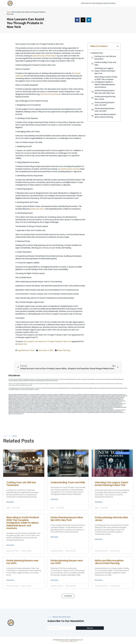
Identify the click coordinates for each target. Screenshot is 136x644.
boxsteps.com (44, 405)
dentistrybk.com (78, 405)
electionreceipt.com (106, 410)
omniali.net (85, 397)
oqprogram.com (116, 395)
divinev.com (72, 400)
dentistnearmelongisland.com (53, 406)
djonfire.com (99, 411)
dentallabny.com (18, 406)
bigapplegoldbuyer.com (56, 409)
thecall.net (23, 401)
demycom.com (22, 398)
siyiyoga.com (98, 409)
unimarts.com (74, 398)
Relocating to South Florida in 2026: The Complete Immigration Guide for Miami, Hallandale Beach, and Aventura (106, 82)
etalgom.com (38, 402)
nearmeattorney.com (80, 401)
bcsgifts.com (33, 401)
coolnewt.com (61, 411)
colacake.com (82, 406)
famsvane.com (11, 406)
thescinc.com (63, 396)
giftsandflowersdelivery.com (24, 395)
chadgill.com (39, 395)
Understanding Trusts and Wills (105, 64)
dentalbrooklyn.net (12, 402)
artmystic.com (81, 413)
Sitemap (61, 641)
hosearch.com (82, 407)
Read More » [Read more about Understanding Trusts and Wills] (55, 499)
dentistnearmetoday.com (55, 396)
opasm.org (118, 410)
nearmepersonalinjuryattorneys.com (108, 407)
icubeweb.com (47, 407)
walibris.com (26, 410)
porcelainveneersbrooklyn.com (77, 396)
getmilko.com (104, 409)
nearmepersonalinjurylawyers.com (93, 400)
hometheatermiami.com (112, 411)
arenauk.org (80, 397)
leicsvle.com (49, 411)
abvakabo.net (86, 395)
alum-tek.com (93, 398)
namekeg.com (11, 397)
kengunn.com (36, 396)
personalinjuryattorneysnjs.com (36, 404)
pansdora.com (41, 410)
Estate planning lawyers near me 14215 (105, 110)
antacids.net (34, 398)
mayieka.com (119, 396)
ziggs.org (29, 413)
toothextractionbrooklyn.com (14, 409)
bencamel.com (70, 407)
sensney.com (68, 396)
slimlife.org (93, 397)
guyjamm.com (87, 396)
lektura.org (16, 398)
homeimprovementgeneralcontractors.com (70, 409)
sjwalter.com (123, 401)
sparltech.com (20, 414)
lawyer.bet (22, 344)
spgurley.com (25, 402)
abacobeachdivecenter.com (38, 397)
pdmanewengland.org (48, 413)
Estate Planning (64, 350)
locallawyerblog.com (66, 398)
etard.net (30, 410)
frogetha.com (114, 396)
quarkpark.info (92, 413)
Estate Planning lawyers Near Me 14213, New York (105, 92)
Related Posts (97, 53)
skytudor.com (17, 397)
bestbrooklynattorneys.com (65, 401)
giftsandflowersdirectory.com (119, 404)
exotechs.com (25, 396)
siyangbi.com (32, 409)
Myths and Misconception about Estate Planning (105, 116)
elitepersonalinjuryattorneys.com (104, 405)
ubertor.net (98, 398)
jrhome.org (66, 411)
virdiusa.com (51, 400)
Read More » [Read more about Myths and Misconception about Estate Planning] (99, 580)
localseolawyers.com (100, 401)
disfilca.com (76, 413)
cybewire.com (110, 404)
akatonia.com (89, 405)
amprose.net (34, 400)
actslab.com (93, 396)
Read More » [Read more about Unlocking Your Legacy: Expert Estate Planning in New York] (99, 502)
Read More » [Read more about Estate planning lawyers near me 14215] (55, 580)
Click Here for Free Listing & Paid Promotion (98, 3)
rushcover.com (75, 395)
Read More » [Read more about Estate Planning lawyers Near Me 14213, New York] (55, 537)
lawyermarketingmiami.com (80, 400)
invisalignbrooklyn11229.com (121, 407)
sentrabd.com (99, 397)
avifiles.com (52, 407)
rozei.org (58, 397)
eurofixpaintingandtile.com (69, 405)
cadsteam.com (51, 402)
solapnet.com (104, 406)
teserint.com (43, 409)
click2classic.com (97, 407)
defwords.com (22, 400)
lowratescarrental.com (115, 401)
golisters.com (58, 410)
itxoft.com (15, 414)
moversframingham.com (64, 406)
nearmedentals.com (19, 407)
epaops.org (104, 411)
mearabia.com (75, 404)
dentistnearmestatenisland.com (47, 401)
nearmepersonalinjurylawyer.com (15, 396)
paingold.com (98, 413)
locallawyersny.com (25, 409)
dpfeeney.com (11, 407)
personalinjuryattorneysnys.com (21, 411)
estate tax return (37, 209)
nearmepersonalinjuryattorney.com (16, 410)
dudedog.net (103, 396)
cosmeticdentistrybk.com (44, 396)
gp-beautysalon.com (31, 405)
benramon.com (37, 411)
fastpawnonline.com (46, 404)
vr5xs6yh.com (113, 402)
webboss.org (45, 400)
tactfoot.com (104, 413)
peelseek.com (119, 411)
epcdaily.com (87, 404)
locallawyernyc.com (39, 407)
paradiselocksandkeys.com (90, 406)
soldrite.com (93, 409)
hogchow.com (123, 395)
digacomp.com (23, 397)
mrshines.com (73, 401)
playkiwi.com (76, 407)
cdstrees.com (122, 413)
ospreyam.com (28, 398)
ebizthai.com (93, 402)
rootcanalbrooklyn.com (67, 404)
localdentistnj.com (63, 395)
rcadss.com (123, 410)
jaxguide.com (18, 401)
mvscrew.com (47, 398)
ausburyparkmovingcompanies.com (114, 406)
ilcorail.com (95, 405)
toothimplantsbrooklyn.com (56, 404)
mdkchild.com (44, 395)
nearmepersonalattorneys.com (28, 406)
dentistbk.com (58, 407)
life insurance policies (49, 94)
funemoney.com (31, 411)
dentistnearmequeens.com (90, 401)
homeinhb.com (26, 407)
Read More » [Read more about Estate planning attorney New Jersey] (99, 539)
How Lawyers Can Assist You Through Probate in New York (47, 341)
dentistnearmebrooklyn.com (117, 405)
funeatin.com (88, 409)
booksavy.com (73, 402)
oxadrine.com (38, 405)
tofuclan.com (82, 409)
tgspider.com (11, 398)
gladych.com (104, 397)
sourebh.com (118, 397)
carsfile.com (99, 406)
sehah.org (88, 411)
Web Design (67, 641)
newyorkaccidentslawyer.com (67, 410)
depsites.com (113, 410)
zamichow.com (47, 397)
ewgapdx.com (57, 402)
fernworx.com (53, 397)
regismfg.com (64, 407)
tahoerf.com (125, 396)
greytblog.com (77, 410)
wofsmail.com (19, 402)
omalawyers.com (32, 402)
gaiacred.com (48, 409)
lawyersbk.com (99, 404)
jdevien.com (68, 402)
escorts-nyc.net (26, 404)
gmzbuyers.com (44, 402)
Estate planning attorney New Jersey (105, 98)
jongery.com (108, 396)
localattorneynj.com (82, 411)
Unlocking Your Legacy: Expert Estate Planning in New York (105, 71)
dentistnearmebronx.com (14, 400)
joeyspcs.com (32, 407)
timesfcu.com (92, 404)
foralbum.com (60, 405)
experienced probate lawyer (45, 56)
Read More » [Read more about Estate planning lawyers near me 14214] (10, 580)
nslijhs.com (123, 397)
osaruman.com (12, 401)
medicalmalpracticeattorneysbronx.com (94, 410)
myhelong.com (110, 409)
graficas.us (105, 395)
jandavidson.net (12, 413)
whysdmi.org (108, 401)
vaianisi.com (104, 404)
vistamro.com (41, 413)
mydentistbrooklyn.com (74, 406)
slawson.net (31, 396)
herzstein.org (63, 397)
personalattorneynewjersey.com (96, 395)
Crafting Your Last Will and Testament (105, 58)
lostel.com (11, 414)
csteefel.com (110, 395)
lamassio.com (11, 411)
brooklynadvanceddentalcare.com (16, 404)
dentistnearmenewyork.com (20, 405)
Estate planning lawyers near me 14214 (105, 104)
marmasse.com (110, 413)
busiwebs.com (54, 411)
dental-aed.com (104, 398)
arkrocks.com (35, 410)
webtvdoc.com (74, 397)
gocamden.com (28, 400)
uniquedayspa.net (34, 413)
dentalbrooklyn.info (80, 402)
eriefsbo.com (37, 409)
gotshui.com (59, 398)
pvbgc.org (76, 411)
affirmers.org (71, 411)
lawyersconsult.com (63, 413)
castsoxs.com (107, 402)
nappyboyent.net (18, 413)
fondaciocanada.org (89, 407)
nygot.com (24, 413)
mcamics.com (40, 400)
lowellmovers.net (53, 398)
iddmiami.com (116, 413)
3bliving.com (49, 405)
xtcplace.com (93, 411)
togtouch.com (81, 404)
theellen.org (63, 402)
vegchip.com (56, 395)
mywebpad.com (40, 398)
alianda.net (16, 395)
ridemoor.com (118, 402)
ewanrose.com (56, 413)
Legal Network (74, 641)
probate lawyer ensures (69, 169)
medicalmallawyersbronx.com (106, 400)
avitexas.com (87, 402)
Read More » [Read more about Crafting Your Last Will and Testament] (10, 502)
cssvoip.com (28, 401)
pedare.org (69, 395)
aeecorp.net (11, 395)
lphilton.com (121, 400)
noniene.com (68, 397)
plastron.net (38, 401)
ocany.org (87, 413)
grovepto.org (70, 413)
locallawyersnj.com (86, 398)
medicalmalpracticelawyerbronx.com (61, 400)
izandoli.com (43, 411)
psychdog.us (55, 405)
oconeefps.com (50, 395)
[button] (77, 20)
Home (9, 12)
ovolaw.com (83, 410)
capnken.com (33, 395)
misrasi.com (79, 398)
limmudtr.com (47, 410)
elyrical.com (29, 397)
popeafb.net (56, 401)
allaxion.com (115, 400)
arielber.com (84, 405)
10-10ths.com (80, 395)
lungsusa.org (53, 410)
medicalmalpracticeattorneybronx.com (115, 398)
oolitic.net (89, 397)
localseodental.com (100, 402)
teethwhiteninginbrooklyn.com (40, 406)
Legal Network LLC (76, 640)
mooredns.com (12, 405)
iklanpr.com (98, 396)
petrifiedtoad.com (111, 397)
